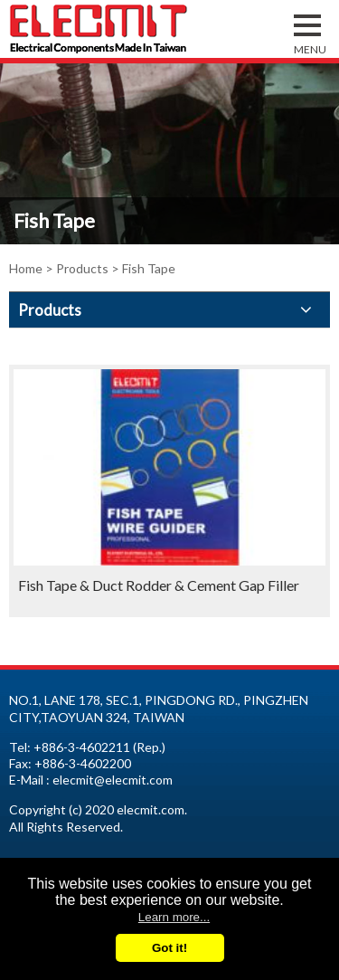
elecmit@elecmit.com (113, 780)
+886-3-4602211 (82, 747)
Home (26, 268)
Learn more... (174, 917)
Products (82, 268)
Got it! (169, 948)
